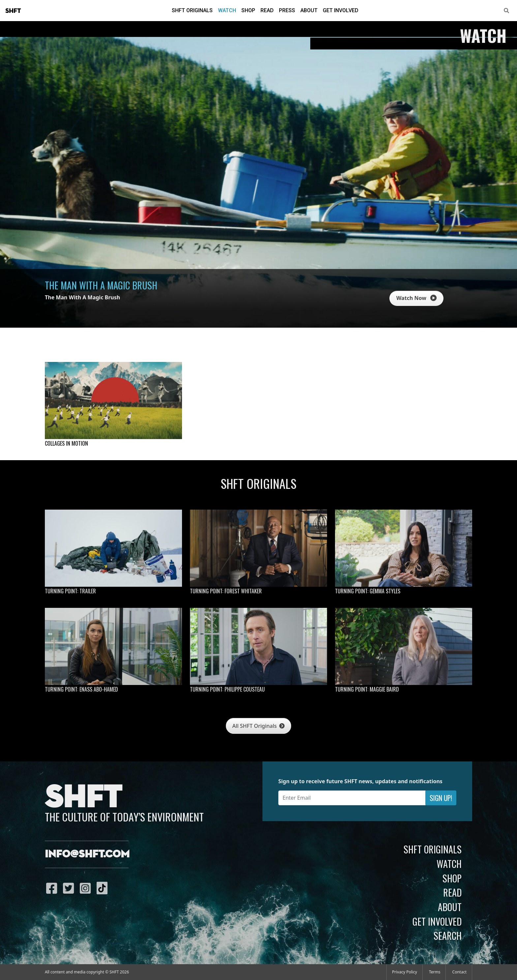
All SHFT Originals (259, 726)
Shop (248, 10)
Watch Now (416, 298)
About (309, 10)
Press (287, 10)
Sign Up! (441, 798)
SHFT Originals (192, 10)
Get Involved (341, 10)
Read (267, 10)
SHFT (13, 11)
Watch (227, 10)
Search (448, 935)
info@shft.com (87, 854)
